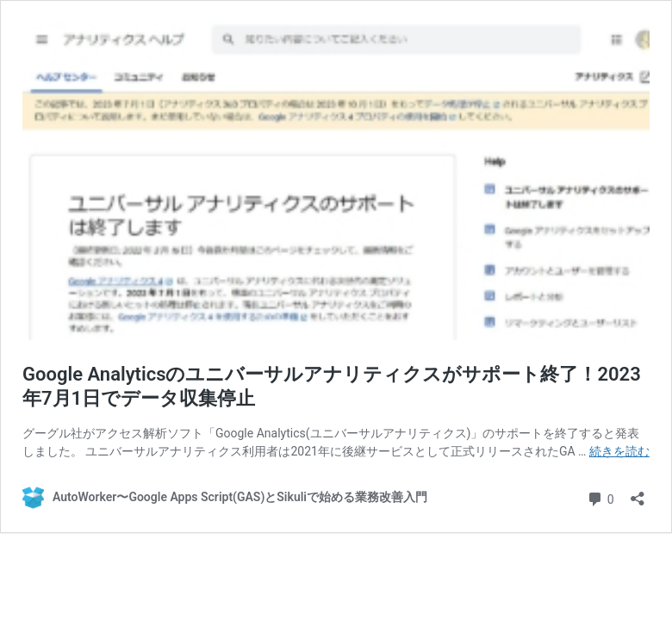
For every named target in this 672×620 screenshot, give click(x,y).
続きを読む (619, 451)
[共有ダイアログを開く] (638, 493)
